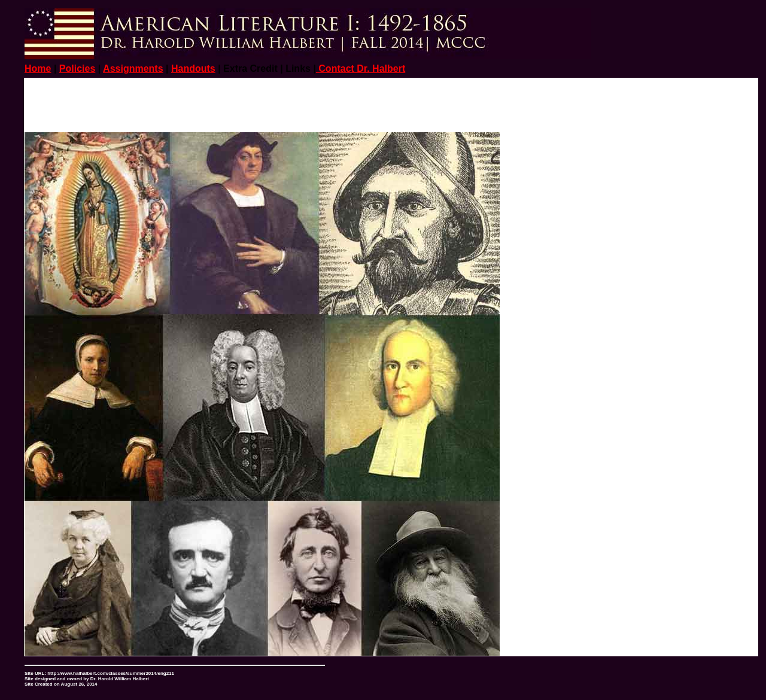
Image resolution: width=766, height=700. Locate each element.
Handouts (193, 69)
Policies (77, 69)
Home (38, 69)
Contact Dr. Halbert (361, 69)
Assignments (133, 69)
